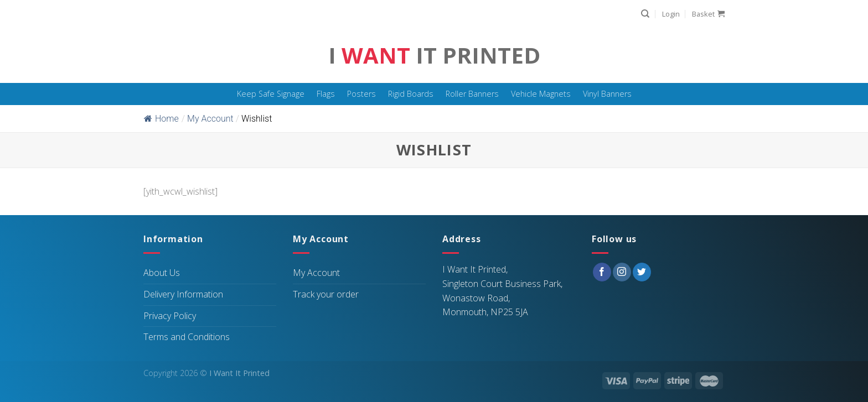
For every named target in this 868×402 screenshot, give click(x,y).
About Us (162, 273)
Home (161, 119)
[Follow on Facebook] (602, 272)
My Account (316, 273)
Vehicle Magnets (541, 94)
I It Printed (434, 55)
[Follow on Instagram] (622, 272)
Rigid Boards (411, 94)
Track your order (326, 294)
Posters (361, 94)
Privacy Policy (170, 316)
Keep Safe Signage (271, 94)
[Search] (645, 14)
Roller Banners (472, 94)
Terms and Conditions (187, 337)
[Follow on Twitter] (642, 272)
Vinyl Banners (607, 94)
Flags (326, 94)
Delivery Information (183, 294)
